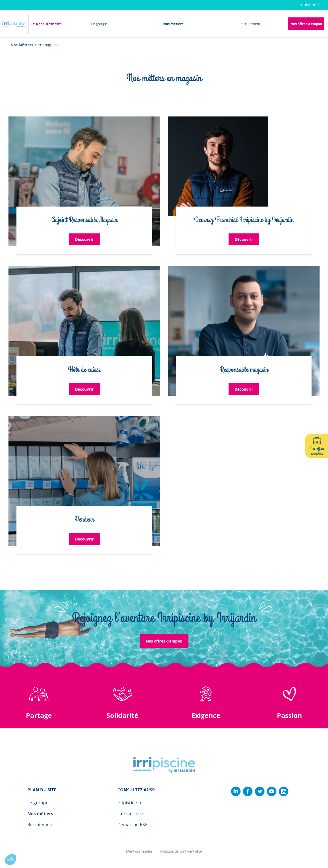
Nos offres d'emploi (306, 24)
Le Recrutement (46, 24)
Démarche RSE (132, 825)
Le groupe (99, 24)
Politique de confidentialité (181, 851)
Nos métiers (173, 24)
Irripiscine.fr (309, 5)
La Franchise (130, 814)
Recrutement (250, 24)
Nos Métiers (22, 45)
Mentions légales (139, 851)
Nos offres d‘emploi (164, 641)
